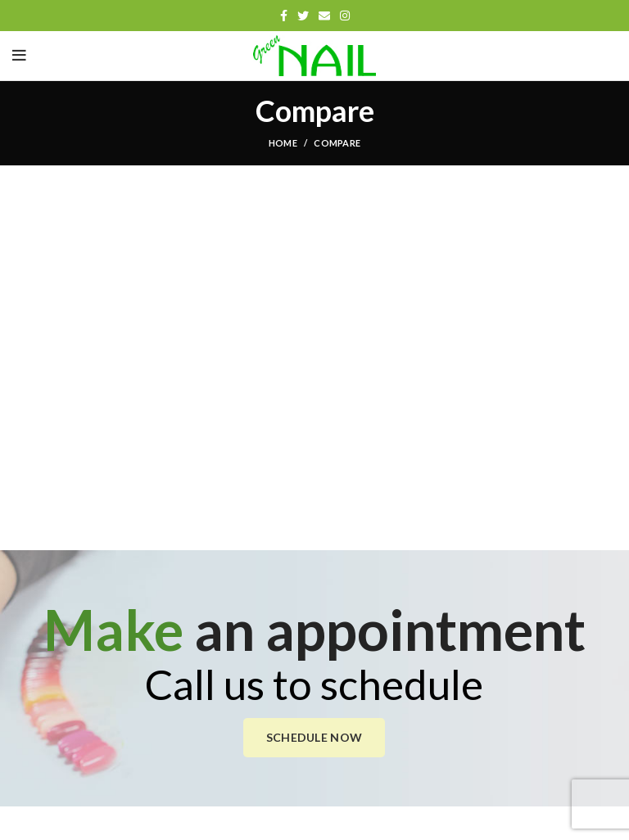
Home (283, 143)
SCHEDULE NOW (314, 737)
